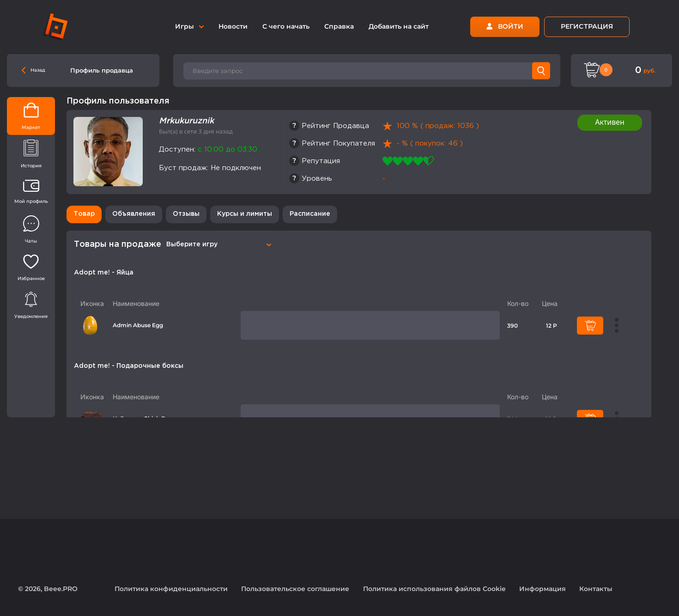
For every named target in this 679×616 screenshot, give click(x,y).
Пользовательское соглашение (295, 589)
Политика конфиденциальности (171, 589)
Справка (339, 26)
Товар (84, 214)
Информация (543, 589)
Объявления (134, 214)
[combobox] (217, 244)
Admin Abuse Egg (138, 325)
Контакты (596, 589)
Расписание (310, 214)
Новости (233, 26)
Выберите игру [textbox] (192, 244)
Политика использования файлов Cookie (434, 589)
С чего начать (286, 26)
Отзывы (186, 214)
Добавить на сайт (399, 26)
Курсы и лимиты (245, 214)
